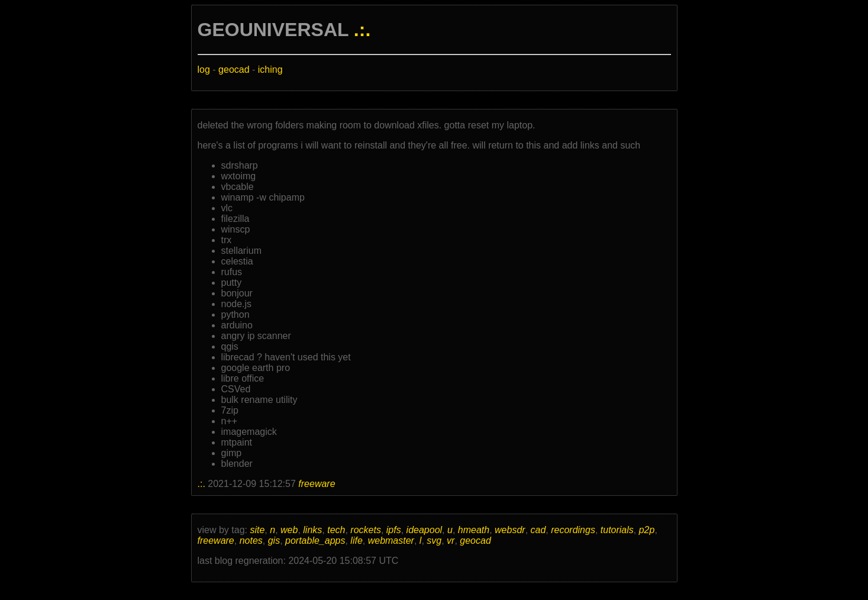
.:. (362, 30)
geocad (234, 70)
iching (270, 70)
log (204, 70)
